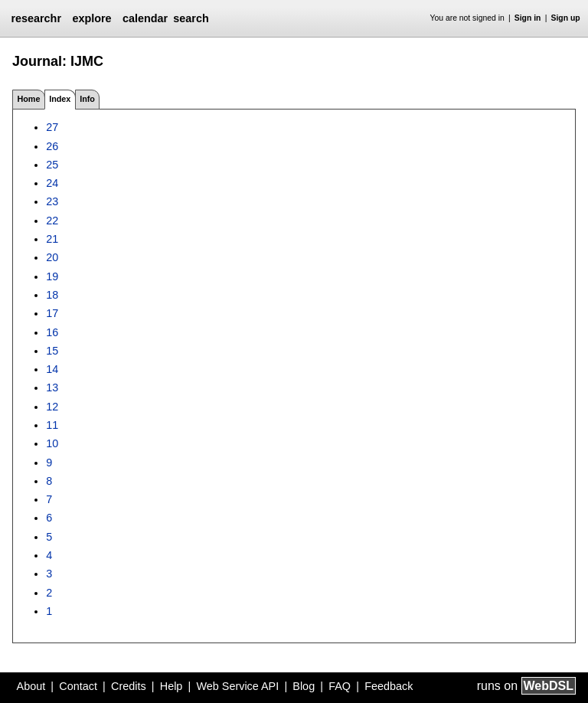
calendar (145, 18)
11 (52, 425)
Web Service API (237, 686)
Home (28, 99)
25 (52, 165)
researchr (36, 18)
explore (91, 18)
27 (52, 127)
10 (52, 443)
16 (52, 332)
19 (52, 276)
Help (171, 686)
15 (52, 351)
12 (52, 407)
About (31, 686)
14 (52, 369)
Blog (304, 686)
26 (52, 146)
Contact (78, 686)
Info (87, 99)
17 (52, 313)
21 (52, 239)
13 (52, 387)
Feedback (389, 686)
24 (52, 183)
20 (52, 257)
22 (52, 221)
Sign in (528, 18)
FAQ (340, 686)
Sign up (566, 18)
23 (52, 201)
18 (52, 295)
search (191, 18)
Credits (129, 686)
